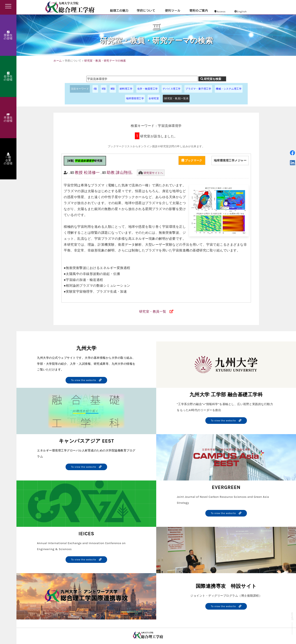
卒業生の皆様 (8, 118)
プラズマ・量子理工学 (198, 89)
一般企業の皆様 (8, 159)
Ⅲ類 (113, 89)
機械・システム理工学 (229, 89)
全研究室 (154, 98)
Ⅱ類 (104, 89)
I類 (95, 89)
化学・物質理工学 (148, 89)
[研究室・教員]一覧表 (176, 98)
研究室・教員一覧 (153, 311)
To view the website (86, 380)
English (240, 11)
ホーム (58, 61)
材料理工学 (126, 89)
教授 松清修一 (87, 172)
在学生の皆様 (8, 77)
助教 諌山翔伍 (119, 172)
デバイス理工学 (172, 89)
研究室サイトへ (153, 173)
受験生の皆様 (8, 35)
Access (220, 11)
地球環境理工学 (135, 98)
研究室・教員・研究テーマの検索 (105, 61)
